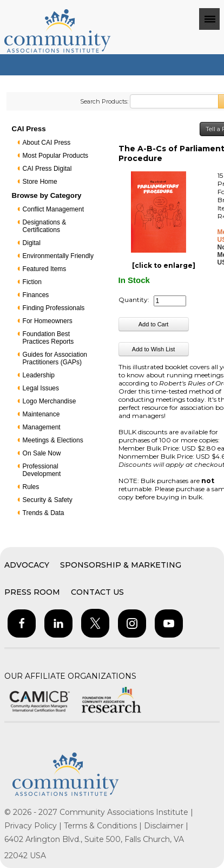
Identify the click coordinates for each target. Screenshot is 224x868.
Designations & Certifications (45, 226)
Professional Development (42, 470)
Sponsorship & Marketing (121, 565)
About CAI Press (47, 143)
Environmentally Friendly (58, 256)
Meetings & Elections (53, 440)
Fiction (32, 282)
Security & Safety (48, 500)
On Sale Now (42, 453)
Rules (31, 487)
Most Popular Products (55, 156)
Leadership (39, 375)
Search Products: (104, 101)
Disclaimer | (166, 826)
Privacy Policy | (34, 826)
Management (42, 427)
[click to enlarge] (164, 265)
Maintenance (41, 414)
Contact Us (97, 592)
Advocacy (27, 565)
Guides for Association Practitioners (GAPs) (55, 358)
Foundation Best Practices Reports (48, 338)
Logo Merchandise (50, 401)
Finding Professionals (54, 308)
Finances (36, 295)
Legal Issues (41, 388)
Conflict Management (53, 209)
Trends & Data (44, 513)
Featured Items (45, 269)
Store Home (40, 182)
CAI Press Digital (47, 169)
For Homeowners (48, 321)
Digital (32, 243)
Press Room (32, 592)
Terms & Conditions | (104, 826)
